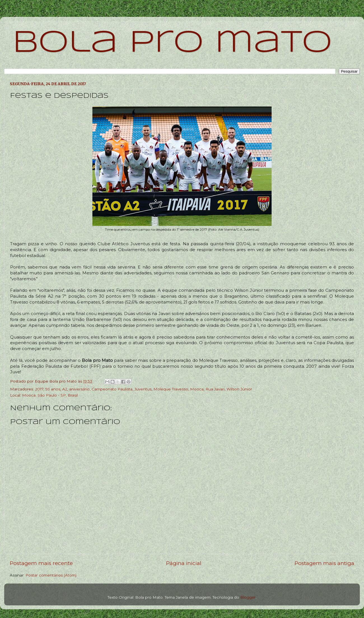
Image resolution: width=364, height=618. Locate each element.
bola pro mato (172, 43)
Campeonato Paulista (112, 389)
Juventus (143, 389)
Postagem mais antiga (324, 563)
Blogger (248, 597)
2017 (39, 389)
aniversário (79, 389)
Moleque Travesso (171, 389)
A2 (65, 389)
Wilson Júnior (239, 389)
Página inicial (184, 563)
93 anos (53, 389)
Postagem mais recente (41, 563)
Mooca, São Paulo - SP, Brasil (50, 395)
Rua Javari (215, 389)
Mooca (197, 389)
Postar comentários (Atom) (51, 575)
